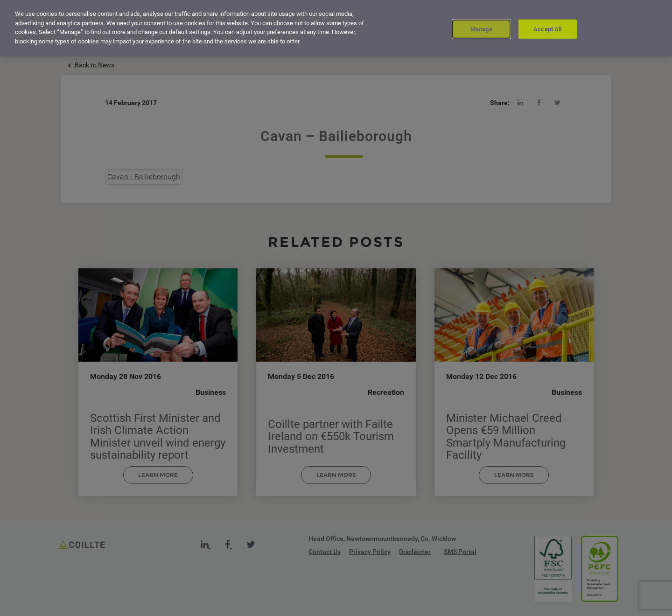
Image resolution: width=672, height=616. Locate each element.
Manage (481, 27)
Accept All (547, 27)
